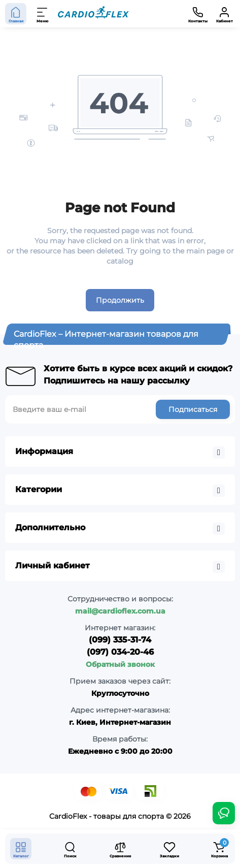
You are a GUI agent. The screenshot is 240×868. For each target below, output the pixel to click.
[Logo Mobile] (93, 14)
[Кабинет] (224, 14)
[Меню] (43, 14)
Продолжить (120, 300)
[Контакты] (198, 14)
